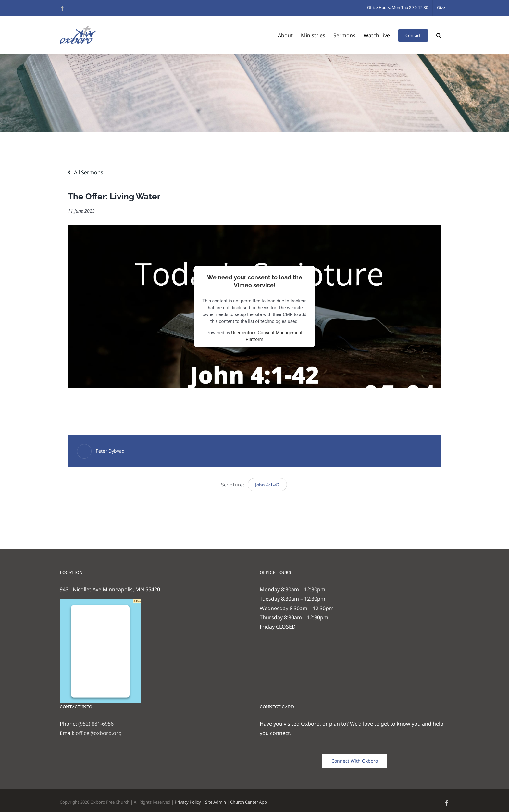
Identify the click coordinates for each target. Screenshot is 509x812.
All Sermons (86, 172)
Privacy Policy (188, 802)
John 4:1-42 (267, 485)
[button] (439, 35)
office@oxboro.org (99, 733)
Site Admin (216, 802)
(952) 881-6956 (96, 724)
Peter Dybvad (110, 451)
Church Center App (248, 802)
